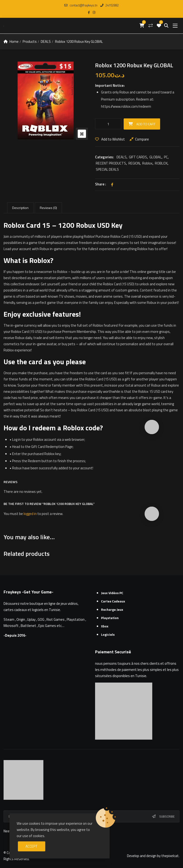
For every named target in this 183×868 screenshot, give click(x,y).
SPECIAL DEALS (107, 169)
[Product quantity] (108, 124)
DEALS (46, 41)
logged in (30, 514)
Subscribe (167, 816)
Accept (32, 846)
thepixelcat (170, 856)
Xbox (105, 626)
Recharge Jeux (112, 609)
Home (14, 41)
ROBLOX (161, 163)
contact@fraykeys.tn (81, 5)
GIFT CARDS (138, 157)
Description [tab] (20, 208)
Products (30, 41)
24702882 (109, 5)
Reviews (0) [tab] (48, 208)
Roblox (147, 163)
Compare (142, 139)
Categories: (104, 157)
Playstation (110, 618)
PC (166, 157)
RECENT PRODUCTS (111, 163)
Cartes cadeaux (113, 601)
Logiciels (108, 634)
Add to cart (146, 124)
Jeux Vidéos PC (112, 593)
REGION (134, 163)
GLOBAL (155, 157)
